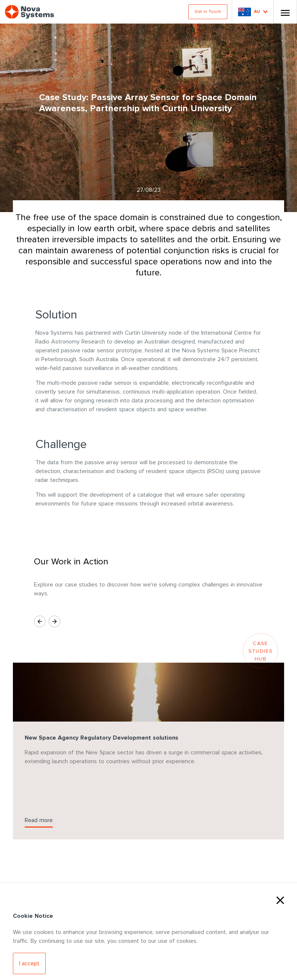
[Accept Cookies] (29, 963)
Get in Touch (208, 12)
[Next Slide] (55, 621)
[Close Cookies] (280, 899)
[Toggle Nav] (285, 12)
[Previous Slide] (40, 621)
